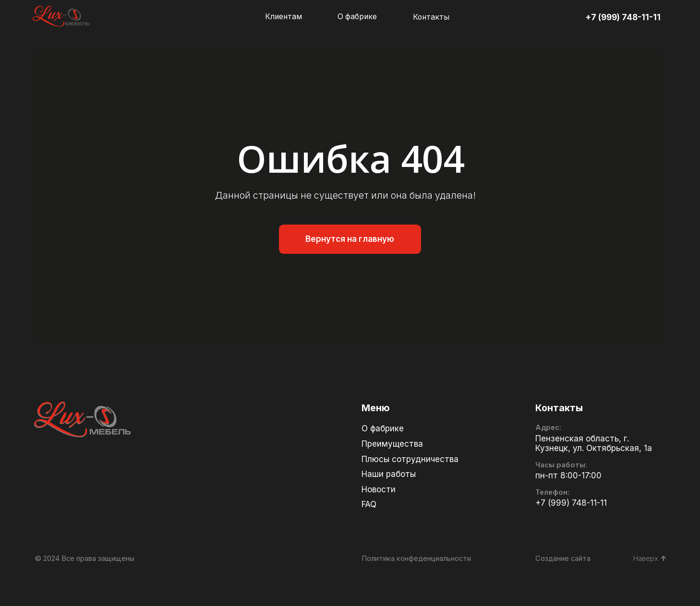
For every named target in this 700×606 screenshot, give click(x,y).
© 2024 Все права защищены (85, 558)
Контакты (431, 17)
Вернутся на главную (350, 239)
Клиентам (284, 17)
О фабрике (357, 17)
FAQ (369, 504)
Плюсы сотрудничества (410, 459)
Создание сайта (563, 558)
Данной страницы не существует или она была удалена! (345, 195)
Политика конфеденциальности (416, 558)
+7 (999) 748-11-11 (623, 17)
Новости (379, 489)
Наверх (650, 558)
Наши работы (389, 474)
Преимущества (392, 444)
